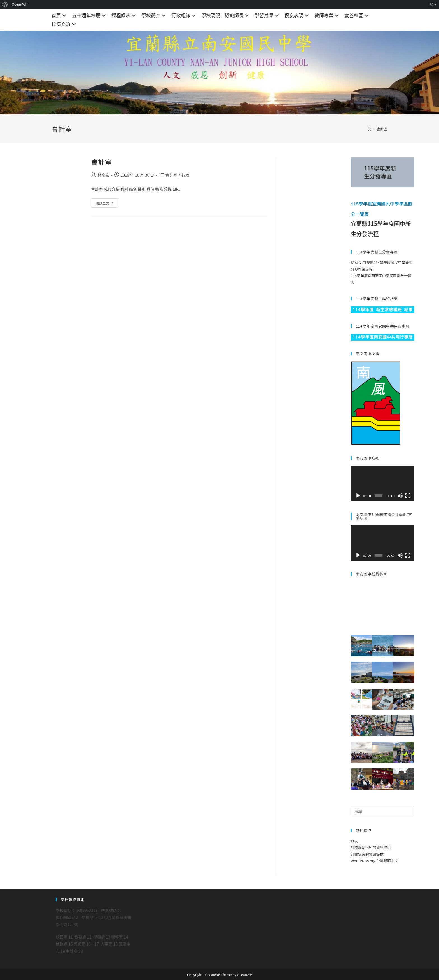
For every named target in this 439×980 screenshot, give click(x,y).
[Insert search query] (383, 811)
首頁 (60, 15)
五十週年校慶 (90, 15)
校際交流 (64, 24)
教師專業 (327, 15)
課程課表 (124, 15)
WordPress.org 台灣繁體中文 (374, 860)
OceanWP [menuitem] (20, 4)
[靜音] (400, 495)
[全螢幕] (408, 495)
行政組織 (184, 15)
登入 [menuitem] (433, 4)
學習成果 (267, 15)
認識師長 (237, 15)
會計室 (382, 129)
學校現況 (211, 15)
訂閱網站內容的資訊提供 (371, 847)
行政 (185, 175)
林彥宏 (103, 175)
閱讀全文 (105, 204)
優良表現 (297, 15)
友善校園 (357, 15)
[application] (383, 483)
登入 (354, 840)
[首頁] (369, 129)
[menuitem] (5, 4)
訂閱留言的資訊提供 (367, 854)
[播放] (358, 495)
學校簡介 (154, 15)
